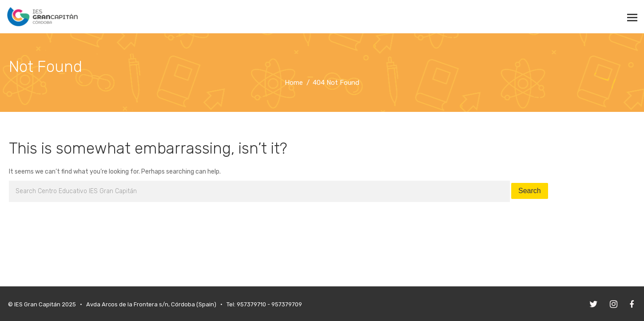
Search (530, 191)
